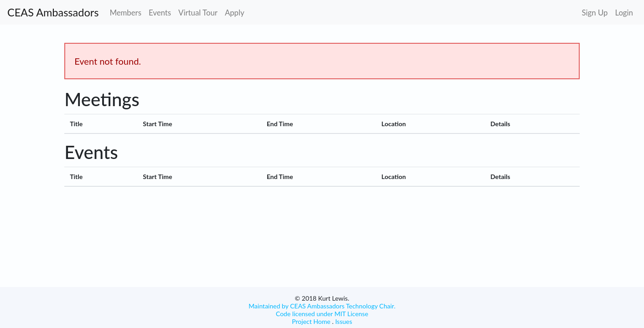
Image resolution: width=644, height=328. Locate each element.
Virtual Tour (198, 13)
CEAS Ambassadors (53, 12)
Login (624, 13)
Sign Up (595, 13)
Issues (343, 321)
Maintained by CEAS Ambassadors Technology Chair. (322, 306)
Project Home (311, 321)
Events (160, 13)
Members (125, 13)
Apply (235, 13)
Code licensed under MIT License (322, 314)
